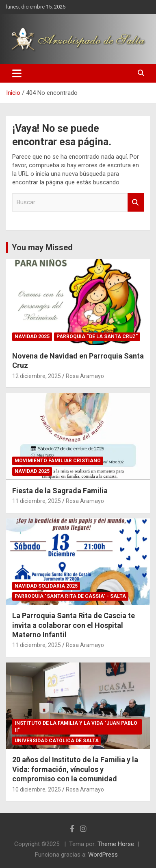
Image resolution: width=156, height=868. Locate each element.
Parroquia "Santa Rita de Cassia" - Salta (70, 596)
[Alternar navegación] (17, 73)
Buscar (136, 202)
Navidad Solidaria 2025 (46, 586)
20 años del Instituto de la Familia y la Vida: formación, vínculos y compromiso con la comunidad (75, 769)
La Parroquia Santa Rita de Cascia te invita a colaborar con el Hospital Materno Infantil (74, 625)
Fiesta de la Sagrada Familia (60, 491)
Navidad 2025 (32, 337)
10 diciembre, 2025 (37, 789)
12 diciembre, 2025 (37, 376)
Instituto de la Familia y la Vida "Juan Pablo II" (76, 727)
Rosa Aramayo (85, 376)
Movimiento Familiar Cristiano (58, 461)
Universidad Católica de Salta (57, 741)
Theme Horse (116, 844)
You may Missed (42, 247)
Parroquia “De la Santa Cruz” (97, 337)
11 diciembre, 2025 (37, 501)
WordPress (103, 855)
